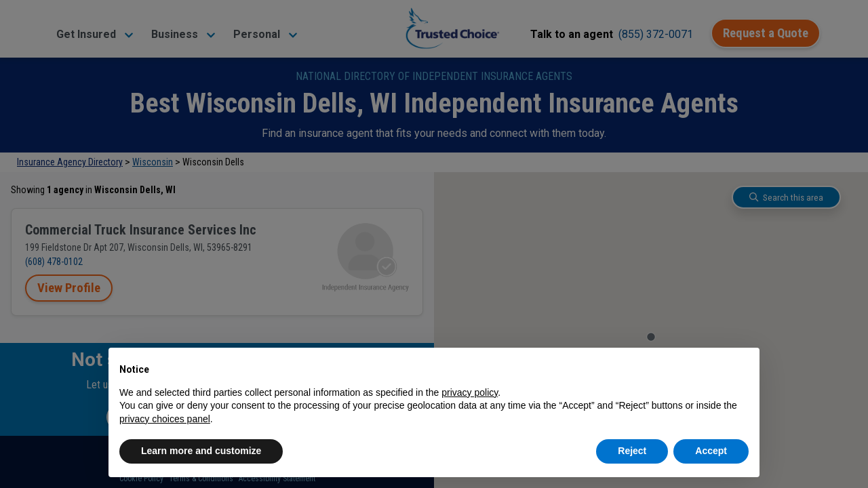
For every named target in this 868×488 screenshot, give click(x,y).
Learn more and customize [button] (201, 451)
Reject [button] (632, 451)
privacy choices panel (165, 419)
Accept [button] (711, 451)
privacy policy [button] (470, 392)
